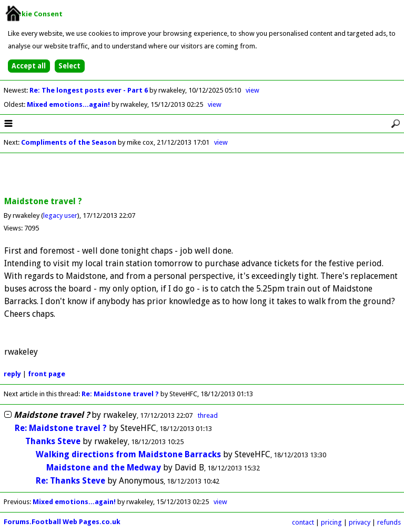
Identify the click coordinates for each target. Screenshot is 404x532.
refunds (389, 522)
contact (303, 522)
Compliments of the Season (69, 142)
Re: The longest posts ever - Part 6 (89, 90)
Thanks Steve (53, 441)
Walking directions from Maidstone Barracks (128, 454)
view (252, 90)
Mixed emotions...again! (69, 104)
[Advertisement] (202, 175)
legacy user (60, 215)
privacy (360, 522)
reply (12, 374)
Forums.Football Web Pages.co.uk (62, 522)
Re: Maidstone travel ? (120, 394)
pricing (331, 522)
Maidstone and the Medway (104, 468)
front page (47, 374)
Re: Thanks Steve (70, 481)
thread (208, 415)
